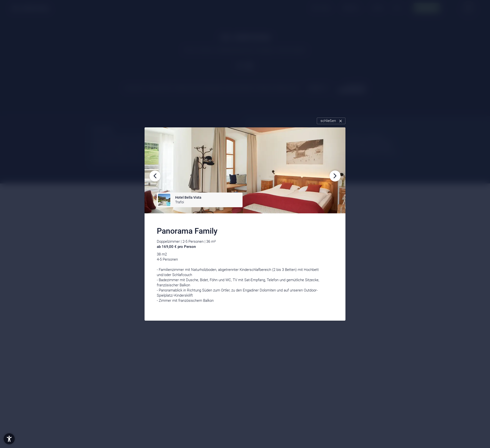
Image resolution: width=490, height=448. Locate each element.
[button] (9, 439)
